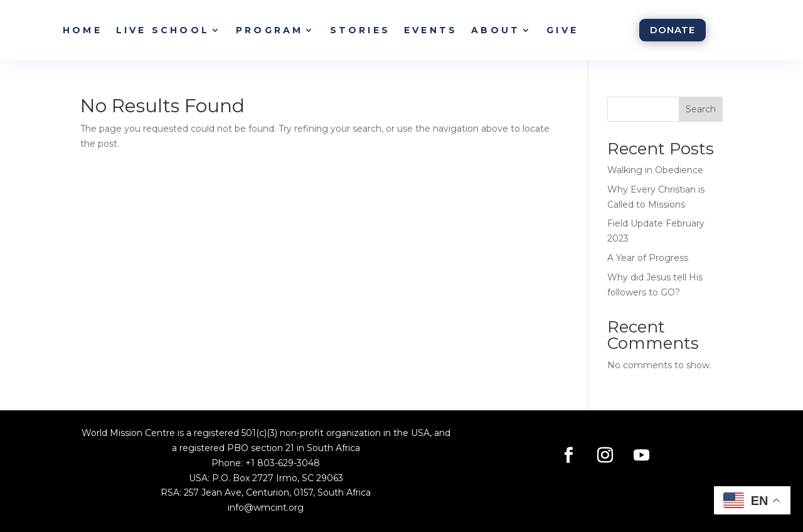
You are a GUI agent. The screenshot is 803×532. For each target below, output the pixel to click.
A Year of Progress (648, 258)
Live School (163, 30)
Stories (360, 30)
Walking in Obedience (655, 170)
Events (431, 30)
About (496, 30)
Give (562, 30)
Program (269, 30)
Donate (673, 30)
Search (701, 109)
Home (82, 30)
